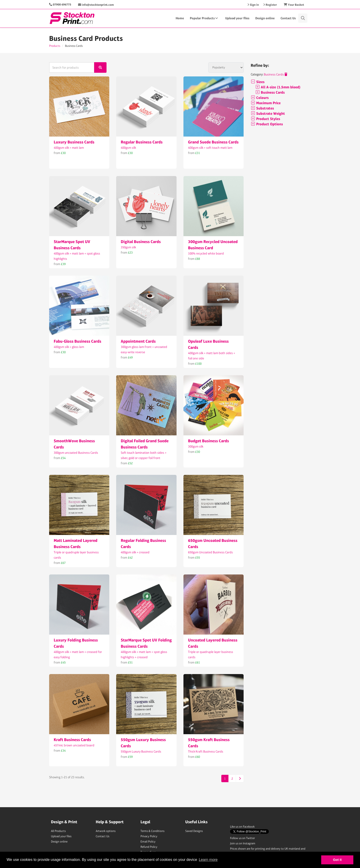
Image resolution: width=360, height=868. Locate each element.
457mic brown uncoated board (74, 745)
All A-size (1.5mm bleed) (278, 87)
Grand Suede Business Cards (213, 142)
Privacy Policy (149, 836)
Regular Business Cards (142, 142)
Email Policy (148, 841)
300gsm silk (196, 446)
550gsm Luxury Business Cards (141, 751)
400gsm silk (128, 148)
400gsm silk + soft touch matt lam (210, 148)
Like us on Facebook (242, 827)
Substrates (262, 108)
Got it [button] (337, 860)
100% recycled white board (206, 253)
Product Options (267, 124)
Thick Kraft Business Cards (206, 751)
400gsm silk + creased (135, 552)
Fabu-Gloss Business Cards (77, 341)
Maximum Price (266, 103)
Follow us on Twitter (242, 838)
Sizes (258, 82)
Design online (265, 18)
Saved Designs (194, 831)
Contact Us (288, 18)
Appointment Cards (138, 341)
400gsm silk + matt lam (69, 148)
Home (180, 18)
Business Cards (276, 74)
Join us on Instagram (243, 843)
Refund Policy (149, 847)
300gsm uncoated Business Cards (76, 453)
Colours (260, 98)
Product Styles (265, 119)
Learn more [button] (208, 860)
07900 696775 (62, 4)
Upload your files (237, 18)
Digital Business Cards (141, 242)
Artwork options (106, 831)
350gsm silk (128, 247)
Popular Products (205, 18)
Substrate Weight (268, 113)
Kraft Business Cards (72, 740)
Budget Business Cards (208, 441)
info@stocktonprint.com (96, 5)
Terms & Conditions (152, 831)
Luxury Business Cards (74, 142)
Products (55, 46)
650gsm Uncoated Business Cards (210, 552)
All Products (58, 831)
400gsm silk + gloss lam (69, 347)
